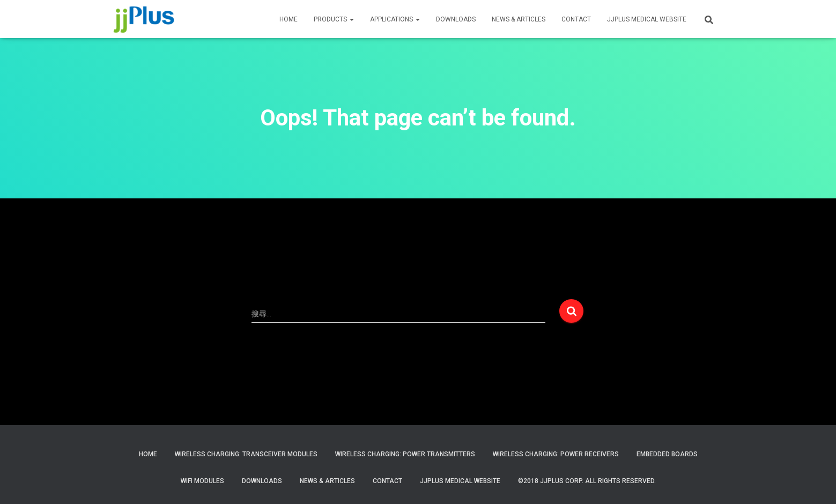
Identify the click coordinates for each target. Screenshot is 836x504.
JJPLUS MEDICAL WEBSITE (647, 19)
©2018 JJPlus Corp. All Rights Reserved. (587, 481)
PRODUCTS (334, 19)
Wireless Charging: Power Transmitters (405, 454)
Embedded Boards (667, 454)
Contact (387, 481)
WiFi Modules (202, 481)
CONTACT (576, 19)
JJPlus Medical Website (460, 481)
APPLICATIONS (395, 19)
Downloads (456, 19)
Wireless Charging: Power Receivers (556, 454)
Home (148, 454)
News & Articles (519, 19)
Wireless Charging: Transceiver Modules (246, 454)
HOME (288, 19)
